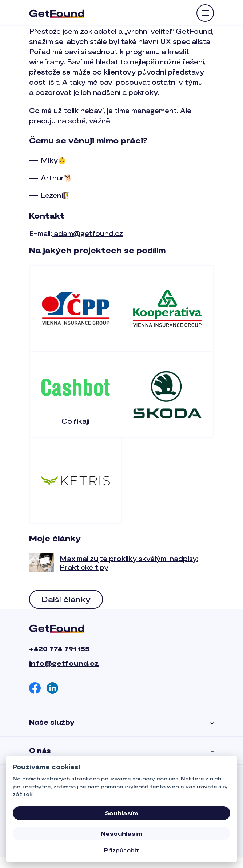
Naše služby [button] (121, 722)
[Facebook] (35, 688)
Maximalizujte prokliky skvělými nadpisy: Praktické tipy (129, 563)
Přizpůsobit (121, 850)
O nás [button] (121, 751)
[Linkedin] (52, 688)
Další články (66, 599)
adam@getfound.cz (87, 233)
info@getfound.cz (64, 663)
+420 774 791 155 (59, 649)
